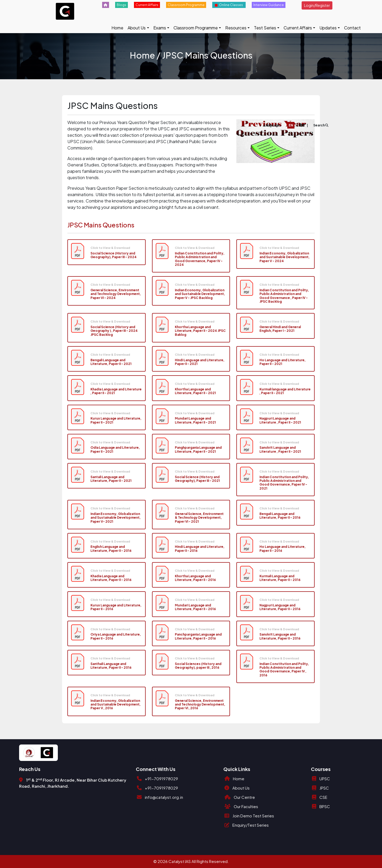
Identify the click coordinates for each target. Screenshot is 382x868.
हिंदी (302, 125)
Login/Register (317, 5)
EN (291, 125)
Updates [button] (328, 28)
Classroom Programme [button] (196, 28)
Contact (352, 28)
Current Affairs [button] (298, 28)
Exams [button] (160, 28)
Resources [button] (236, 28)
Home (117, 28)
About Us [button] (137, 28)
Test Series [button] (265, 28)
